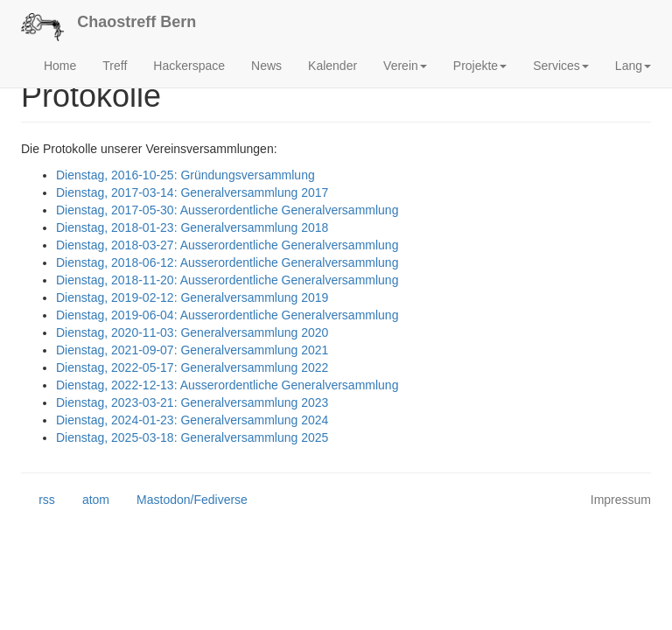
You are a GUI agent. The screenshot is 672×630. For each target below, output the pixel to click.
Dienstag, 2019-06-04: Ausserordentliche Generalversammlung (227, 315)
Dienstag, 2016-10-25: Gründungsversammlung (185, 175)
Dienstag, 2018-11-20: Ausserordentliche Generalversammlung (227, 280)
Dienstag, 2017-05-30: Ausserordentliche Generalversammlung (227, 210)
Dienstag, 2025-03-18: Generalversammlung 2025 (192, 437)
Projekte (480, 66)
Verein (405, 66)
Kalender (332, 66)
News (266, 66)
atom (87, 500)
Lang (633, 66)
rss (38, 500)
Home (60, 66)
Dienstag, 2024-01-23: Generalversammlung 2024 (192, 420)
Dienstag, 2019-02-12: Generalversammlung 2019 (192, 297)
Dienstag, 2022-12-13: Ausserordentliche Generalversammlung (227, 385)
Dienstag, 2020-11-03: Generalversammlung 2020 (192, 332)
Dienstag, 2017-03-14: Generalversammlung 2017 (192, 192)
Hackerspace (189, 66)
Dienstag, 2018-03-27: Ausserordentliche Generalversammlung (227, 245)
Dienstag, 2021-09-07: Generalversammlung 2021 (192, 350)
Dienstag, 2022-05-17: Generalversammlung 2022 (192, 367)
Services (561, 66)
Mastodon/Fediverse (183, 500)
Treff (115, 66)
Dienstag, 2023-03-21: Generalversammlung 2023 (192, 402)
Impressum (621, 500)
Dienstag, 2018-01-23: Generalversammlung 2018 (192, 227)
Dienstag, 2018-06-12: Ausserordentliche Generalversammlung (227, 262)
